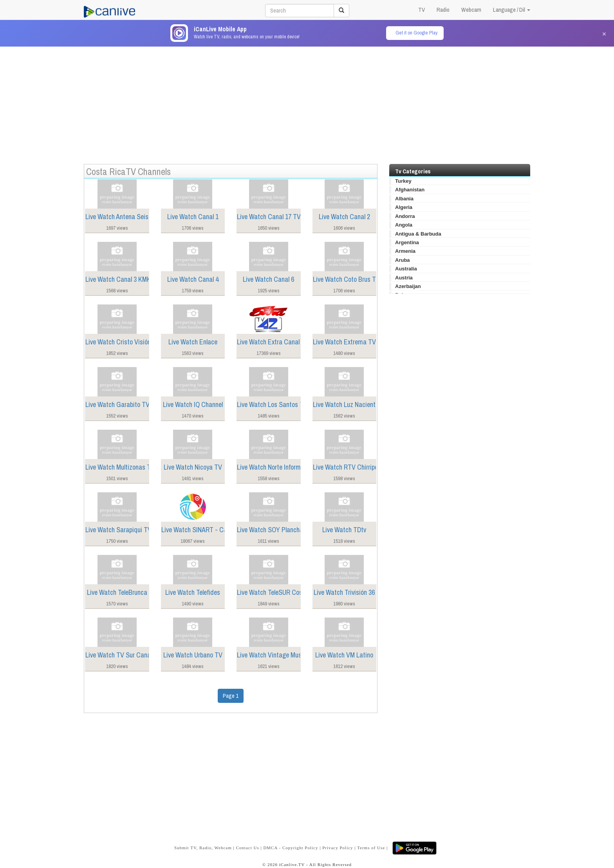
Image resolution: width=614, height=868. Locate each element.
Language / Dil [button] (512, 10)
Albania (404, 199)
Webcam (471, 10)
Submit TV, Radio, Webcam (203, 848)
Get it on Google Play (416, 33)
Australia (406, 269)
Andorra (405, 216)
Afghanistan (410, 190)
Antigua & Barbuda (418, 234)
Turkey (403, 181)
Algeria (404, 207)
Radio (443, 10)
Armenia (405, 251)
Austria (404, 278)
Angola (404, 225)
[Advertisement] (307, 101)
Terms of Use (371, 848)
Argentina (407, 242)
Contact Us (247, 848)
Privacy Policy (338, 848)
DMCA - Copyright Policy (291, 848)
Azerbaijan (408, 286)
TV (422, 10)
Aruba (403, 260)
